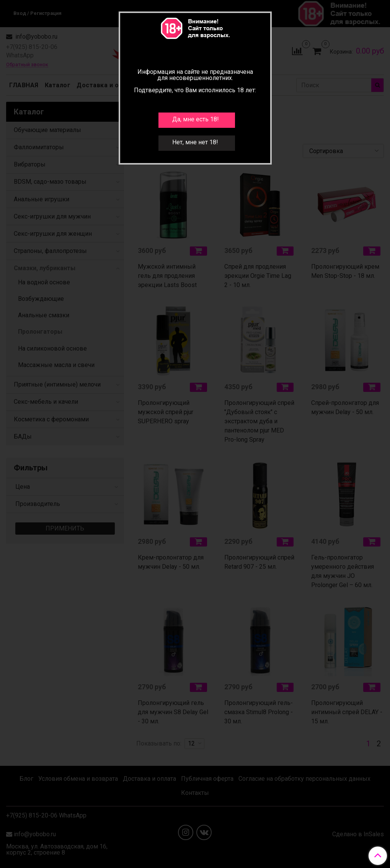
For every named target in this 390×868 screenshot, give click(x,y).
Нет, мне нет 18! (195, 142)
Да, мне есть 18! (196, 119)
